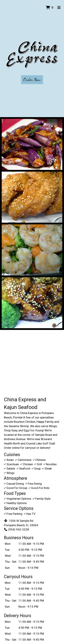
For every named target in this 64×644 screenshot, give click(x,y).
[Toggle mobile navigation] (59, 8)
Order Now (32, 79)
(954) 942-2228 (16, 529)
